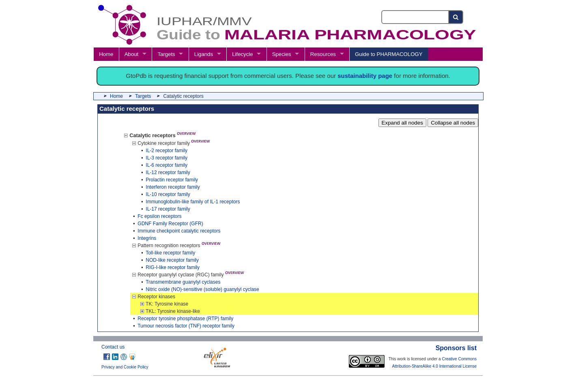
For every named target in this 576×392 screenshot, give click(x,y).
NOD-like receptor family (172, 260)
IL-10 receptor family (168, 194)
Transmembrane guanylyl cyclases (183, 282)
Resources (323, 54)
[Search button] (456, 17)
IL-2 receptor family (167, 151)
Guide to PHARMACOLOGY (389, 54)
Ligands (204, 54)
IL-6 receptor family (167, 165)
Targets (166, 54)
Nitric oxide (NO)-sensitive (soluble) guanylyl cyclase (202, 289)
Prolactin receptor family (172, 180)
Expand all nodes (402, 123)
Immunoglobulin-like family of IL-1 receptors (193, 202)
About (131, 54)
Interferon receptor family (173, 187)
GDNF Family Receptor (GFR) (170, 224)
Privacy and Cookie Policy (125, 367)
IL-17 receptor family (168, 209)
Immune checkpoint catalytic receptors (179, 231)
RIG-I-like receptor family (173, 267)
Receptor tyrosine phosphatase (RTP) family (185, 319)
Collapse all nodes (453, 123)
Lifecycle (242, 54)
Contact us (113, 347)
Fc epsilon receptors (159, 216)
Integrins (147, 238)
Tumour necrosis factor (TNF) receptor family (186, 326)
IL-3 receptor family (167, 158)
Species (282, 54)
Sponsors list (456, 348)
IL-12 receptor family (168, 172)
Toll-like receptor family (170, 253)
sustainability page (365, 76)
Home (106, 54)
